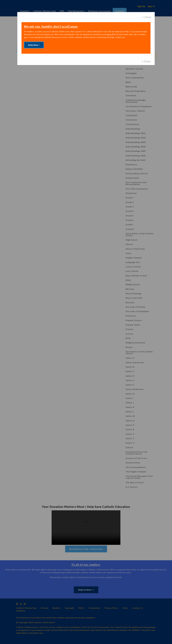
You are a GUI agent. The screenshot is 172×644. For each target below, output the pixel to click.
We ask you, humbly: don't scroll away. (52, 26)
